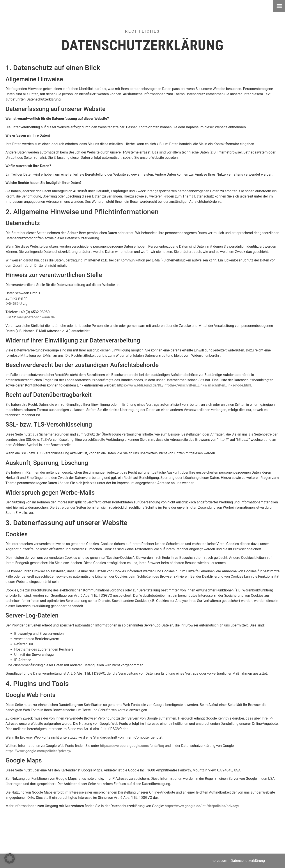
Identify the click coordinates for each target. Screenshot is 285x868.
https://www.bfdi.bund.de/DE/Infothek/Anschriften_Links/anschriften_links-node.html (184, 385)
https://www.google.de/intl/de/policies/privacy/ (202, 806)
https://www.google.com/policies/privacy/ (38, 751)
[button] (10, 858)
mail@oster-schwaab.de (36, 317)
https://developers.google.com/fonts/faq (132, 746)
